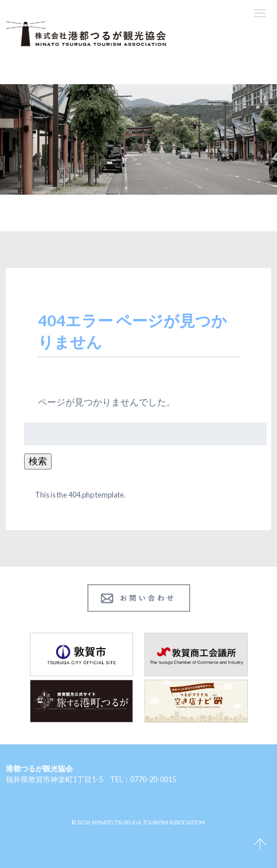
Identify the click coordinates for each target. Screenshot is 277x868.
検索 (38, 461)
